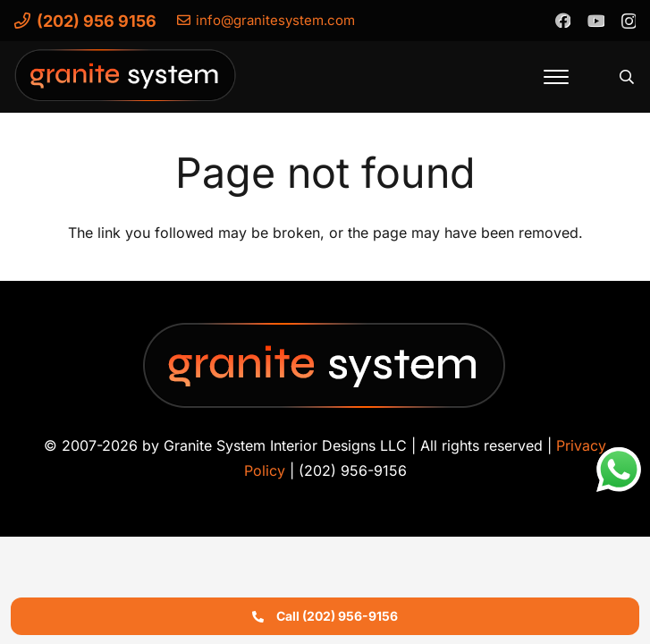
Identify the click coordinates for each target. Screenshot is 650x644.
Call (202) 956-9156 (325, 616)
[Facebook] (562, 20)
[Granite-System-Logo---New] (126, 81)
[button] (556, 77)
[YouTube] (595, 20)
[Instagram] (628, 21)
